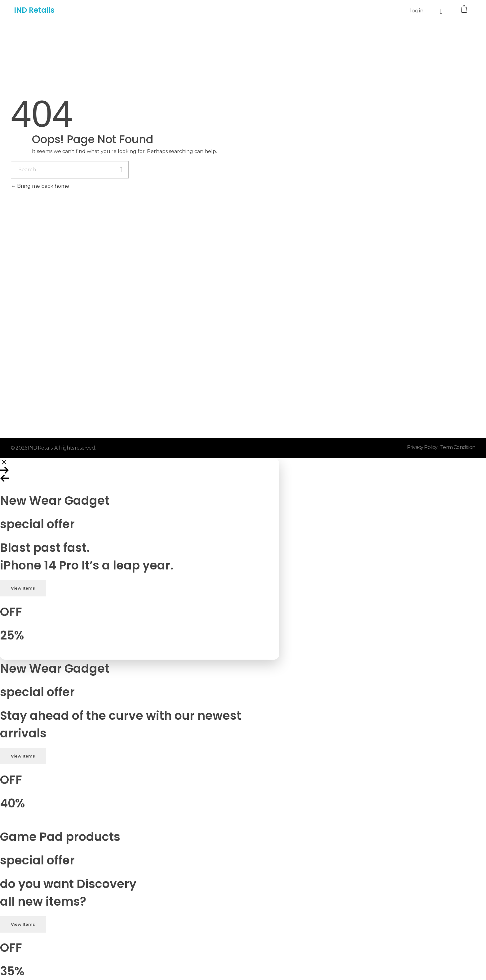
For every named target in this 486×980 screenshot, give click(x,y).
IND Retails (34, 10)
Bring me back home (40, 186)
